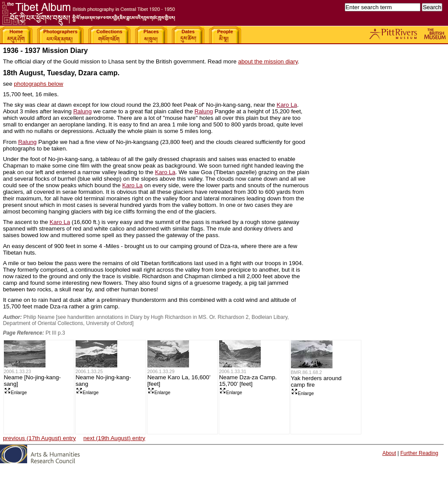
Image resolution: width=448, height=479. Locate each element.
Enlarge (16, 392)
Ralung (82, 111)
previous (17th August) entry (40, 438)
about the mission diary (268, 61)
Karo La (287, 105)
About (389, 453)
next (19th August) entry (114, 438)
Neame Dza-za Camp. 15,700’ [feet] (248, 381)
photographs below (39, 84)
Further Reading (419, 453)
